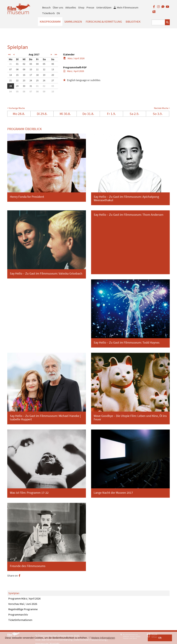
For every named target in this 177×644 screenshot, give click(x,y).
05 (44, 64)
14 (11, 75)
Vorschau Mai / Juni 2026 (23, 604)
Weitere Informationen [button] (103, 638)
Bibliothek (133, 22)
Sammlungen (73, 22)
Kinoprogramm (50, 22)
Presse (90, 7)
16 (24, 75)
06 (53, 64)
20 (53, 75)
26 (44, 80)
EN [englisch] (58, 13)
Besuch (46, 7)
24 (31, 80)
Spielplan (14, 593)
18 (37, 75)
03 (31, 64)
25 (37, 80)
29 (17, 86)
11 (37, 69)
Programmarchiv (18, 614)
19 (44, 75)
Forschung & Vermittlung (104, 22)
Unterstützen (104, 7)
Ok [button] (160, 638)
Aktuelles (71, 7)
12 (44, 69)
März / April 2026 (74, 58)
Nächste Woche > (162, 108)
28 (11, 86)
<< (9, 55)
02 (24, 64)
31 (11, 64)
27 (53, 80)
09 (24, 69)
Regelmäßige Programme (23, 609)
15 (17, 75)
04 (37, 64)
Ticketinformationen (20, 620)
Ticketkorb (48, 13)
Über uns (58, 7)
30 (24, 86)
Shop (81, 7)
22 (17, 80)
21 (11, 80)
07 (11, 69)
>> (56, 55)
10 (31, 69)
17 (31, 75)
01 (17, 64)
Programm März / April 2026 (24, 598)
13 (53, 69)
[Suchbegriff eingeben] (158, 22)
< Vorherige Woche (16, 108)
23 (24, 80)
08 (17, 69)
